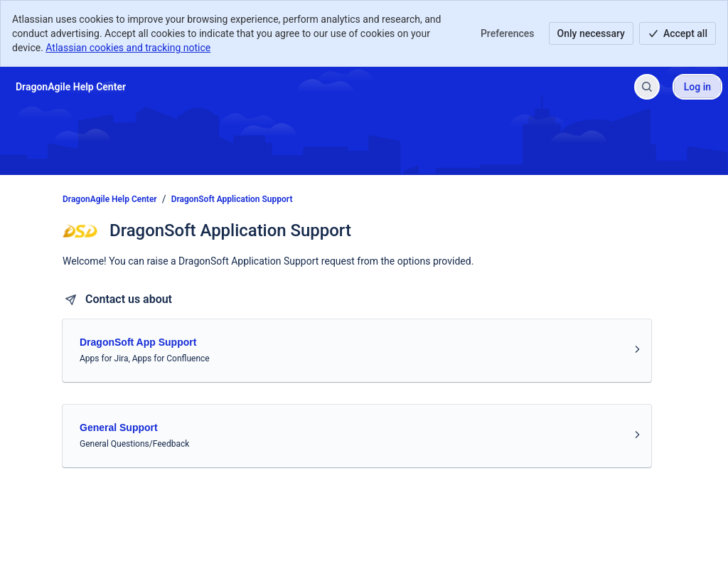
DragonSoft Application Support (232, 199)
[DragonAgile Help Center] (71, 87)
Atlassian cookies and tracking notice (128, 48)
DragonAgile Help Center (110, 199)
